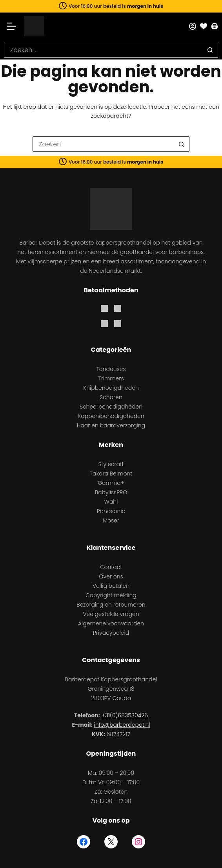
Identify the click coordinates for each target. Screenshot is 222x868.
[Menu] (14, 26)
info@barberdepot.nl (122, 725)
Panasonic (111, 511)
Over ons (111, 576)
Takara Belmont (111, 474)
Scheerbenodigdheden (111, 407)
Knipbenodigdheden (111, 388)
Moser (111, 520)
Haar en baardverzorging (111, 425)
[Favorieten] (204, 26)
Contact (111, 567)
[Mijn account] (193, 26)
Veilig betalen (111, 586)
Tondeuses (111, 369)
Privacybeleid (111, 633)
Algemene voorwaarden (111, 623)
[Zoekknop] (210, 50)
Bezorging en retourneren (111, 605)
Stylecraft (111, 464)
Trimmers (111, 378)
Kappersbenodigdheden (111, 416)
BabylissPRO (111, 492)
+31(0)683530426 (125, 715)
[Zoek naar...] (103, 50)
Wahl (111, 502)
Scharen (111, 397)
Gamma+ (111, 483)
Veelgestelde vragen (111, 614)
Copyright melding (111, 595)
